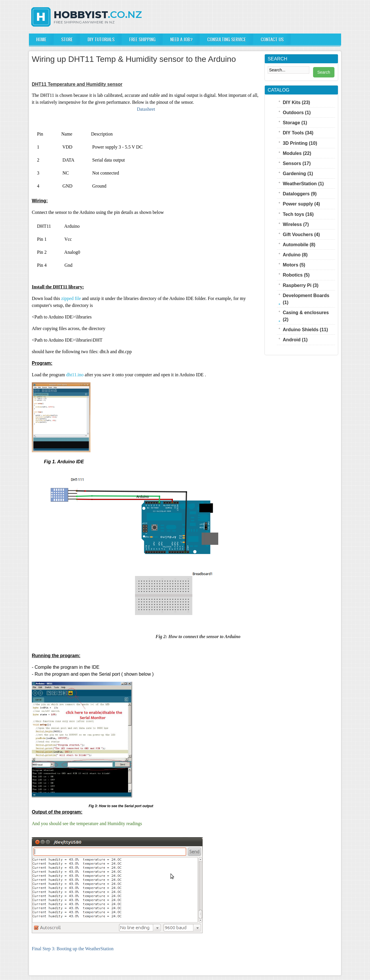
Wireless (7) (296, 224)
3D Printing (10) (300, 143)
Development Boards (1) (306, 299)
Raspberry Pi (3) (300, 285)
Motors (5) (294, 265)
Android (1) (295, 340)
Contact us (272, 39)
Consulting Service (227, 39)
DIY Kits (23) (296, 102)
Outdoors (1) (297, 112)
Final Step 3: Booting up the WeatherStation (73, 949)
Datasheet (146, 109)
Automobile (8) (299, 244)
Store (67, 39)
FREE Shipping (142, 39)
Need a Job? (181, 39)
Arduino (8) (295, 255)
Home (41, 39)
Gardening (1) (298, 173)
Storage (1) (295, 123)
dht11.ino (75, 375)
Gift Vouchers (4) (301, 234)
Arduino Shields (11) (305, 329)
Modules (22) (297, 153)
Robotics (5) (296, 275)
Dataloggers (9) (300, 194)
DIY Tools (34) (298, 133)
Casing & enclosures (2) (306, 316)
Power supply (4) (301, 204)
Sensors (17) (297, 163)
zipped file (71, 298)
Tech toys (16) (298, 214)
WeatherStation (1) (303, 184)
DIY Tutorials (101, 39)
